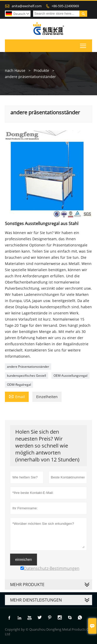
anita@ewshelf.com (27, 6)
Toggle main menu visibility (83, 45)
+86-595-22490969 (65, 6)
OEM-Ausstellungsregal (70, 376)
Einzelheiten (47, 397)
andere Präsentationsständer (28, 367)
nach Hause (15, 70)
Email (17, 396)
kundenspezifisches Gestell (27, 376)
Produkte (41, 70)
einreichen (24, 560)
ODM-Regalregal (19, 385)
